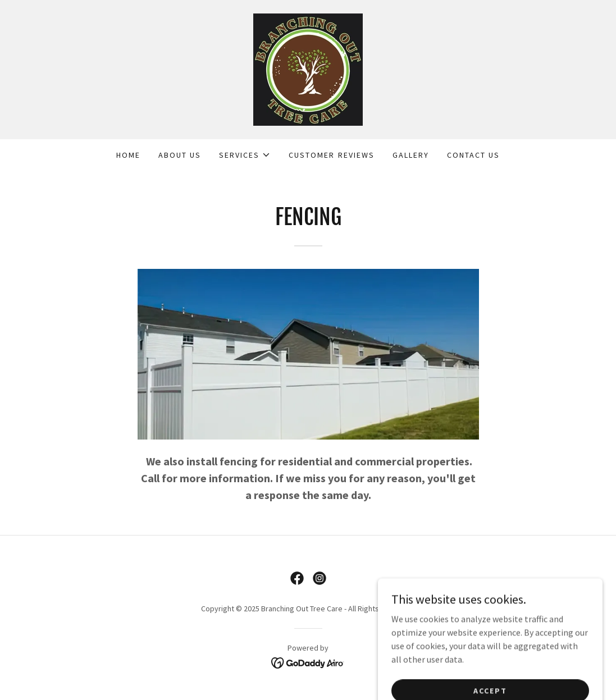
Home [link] (128, 155)
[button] (245, 155)
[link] (308, 68)
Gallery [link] (411, 155)
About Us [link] (180, 155)
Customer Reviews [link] (331, 155)
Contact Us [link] (473, 155)
